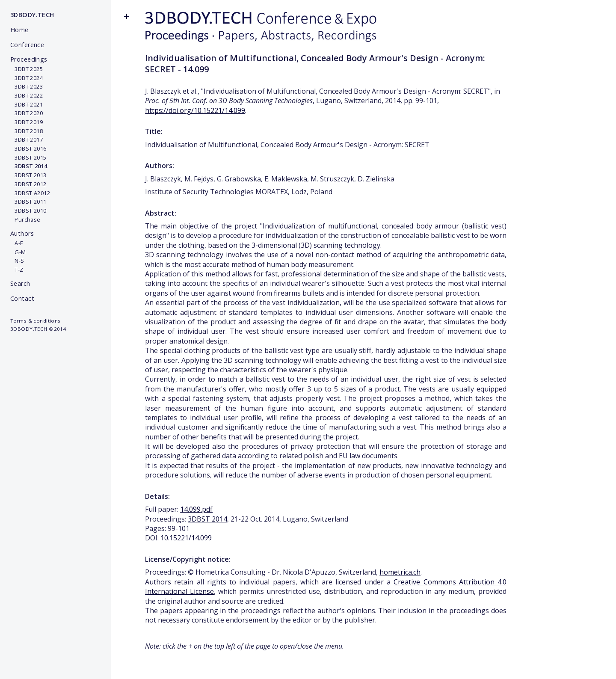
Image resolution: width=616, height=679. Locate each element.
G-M (18, 252)
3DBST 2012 (28, 184)
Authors (22, 233)
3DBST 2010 (28, 211)
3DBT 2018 (27, 131)
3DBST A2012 (30, 193)
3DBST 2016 (28, 148)
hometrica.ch (400, 572)
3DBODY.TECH (32, 15)
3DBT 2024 (27, 78)
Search (20, 283)
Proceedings (29, 59)
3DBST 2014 (207, 519)
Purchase (25, 219)
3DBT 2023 (27, 86)
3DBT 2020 (27, 113)
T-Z (17, 270)
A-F (17, 243)
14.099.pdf (196, 509)
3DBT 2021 (27, 104)
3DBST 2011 (28, 202)
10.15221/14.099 (186, 538)
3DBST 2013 (28, 175)
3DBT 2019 (27, 122)
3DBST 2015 (28, 157)
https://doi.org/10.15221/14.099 (195, 110)
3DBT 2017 (27, 139)
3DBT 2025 (27, 69)
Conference (27, 45)
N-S (17, 261)
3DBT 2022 (27, 95)
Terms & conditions (36, 321)
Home (19, 30)
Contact (22, 298)
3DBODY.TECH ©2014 (38, 329)
